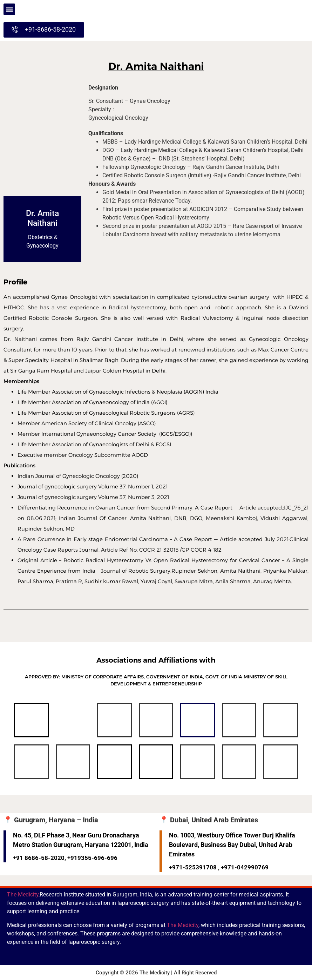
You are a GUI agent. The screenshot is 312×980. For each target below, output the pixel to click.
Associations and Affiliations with (156, 660)
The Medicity (23, 895)
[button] (9, 9)
